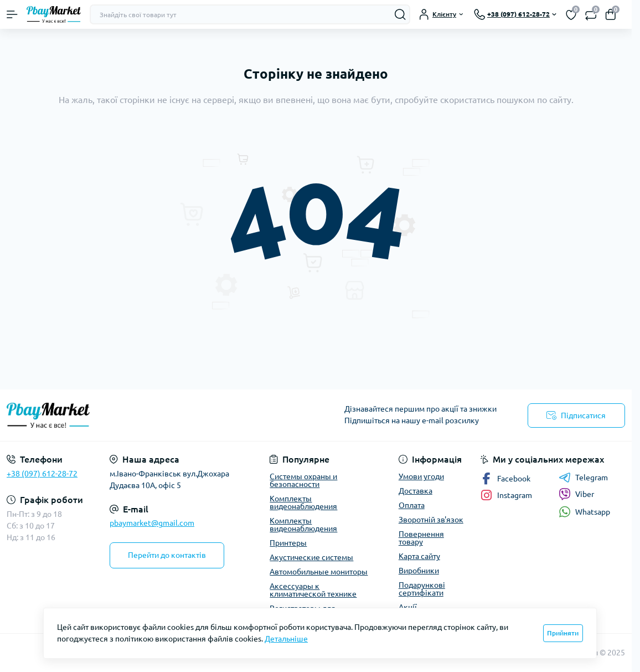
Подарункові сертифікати (422, 589)
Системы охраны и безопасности (303, 480)
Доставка (416, 491)
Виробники (419, 571)
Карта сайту (419, 556)
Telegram (583, 478)
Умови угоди (421, 476)
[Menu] (12, 14)
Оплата (412, 505)
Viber (576, 494)
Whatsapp (584, 512)
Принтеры (288, 543)
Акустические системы (311, 557)
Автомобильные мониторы (319, 572)
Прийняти (563, 633)
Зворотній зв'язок (431, 520)
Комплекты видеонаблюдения (303, 502)
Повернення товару (421, 538)
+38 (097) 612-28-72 (42, 474)
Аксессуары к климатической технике (313, 590)
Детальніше (286, 639)
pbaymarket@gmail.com (152, 523)
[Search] (400, 14)
